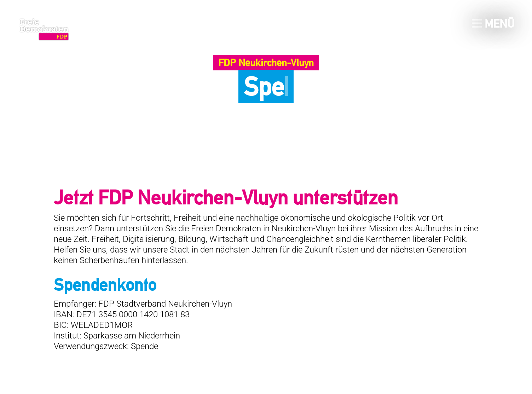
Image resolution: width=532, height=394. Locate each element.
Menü (493, 24)
